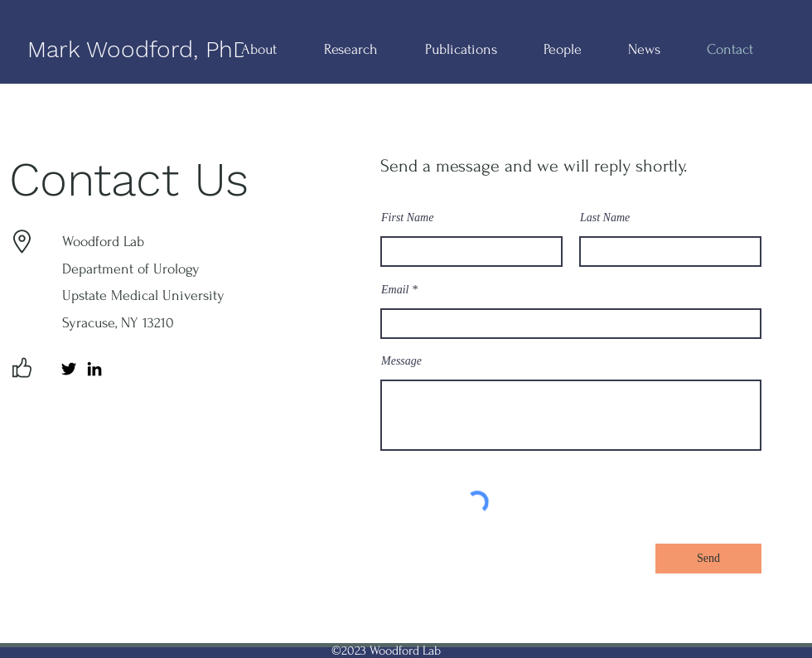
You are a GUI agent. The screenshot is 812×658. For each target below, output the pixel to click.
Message (401, 361)
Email (395, 290)
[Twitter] (69, 369)
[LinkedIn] (94, 369)
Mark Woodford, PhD (138, 49)
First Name (407, 218)
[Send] (708, 559)
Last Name (605, 218)
